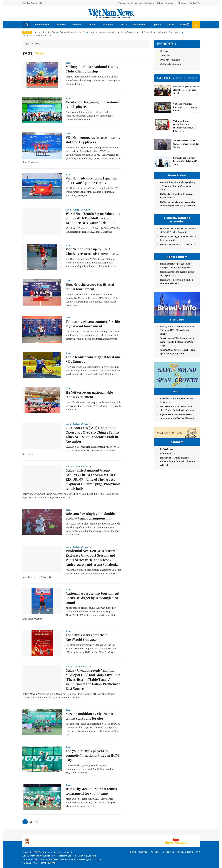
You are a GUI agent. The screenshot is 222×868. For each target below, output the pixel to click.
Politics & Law (42, 25)
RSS (198, 852)
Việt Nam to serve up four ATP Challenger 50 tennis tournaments (92, 251)
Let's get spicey (167, 478)
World (170, 25)
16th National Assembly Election (37, 35)
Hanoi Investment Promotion (103, 32)
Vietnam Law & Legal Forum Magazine (136, 3)
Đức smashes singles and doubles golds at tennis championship (91, 516)
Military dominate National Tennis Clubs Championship (92, 69)
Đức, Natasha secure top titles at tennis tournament (90, 287)
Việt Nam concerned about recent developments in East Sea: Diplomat (177, 427)
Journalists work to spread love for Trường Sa (177, 411)
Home (28, 44)
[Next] (37, 822)
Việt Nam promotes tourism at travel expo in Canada (185, 107)
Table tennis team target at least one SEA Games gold (93, 359)
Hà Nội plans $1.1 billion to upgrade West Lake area (177, 196)
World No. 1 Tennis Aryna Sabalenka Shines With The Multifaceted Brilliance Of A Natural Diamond (93, 218)
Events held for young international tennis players (93, 104)
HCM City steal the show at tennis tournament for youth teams (91, 791)
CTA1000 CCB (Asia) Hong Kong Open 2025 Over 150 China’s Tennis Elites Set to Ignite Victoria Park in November (92, 434)
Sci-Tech (77, 25)
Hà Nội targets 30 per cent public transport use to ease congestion (176, 265)
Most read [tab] (187, 78)
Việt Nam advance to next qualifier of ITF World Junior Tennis (92, 180)
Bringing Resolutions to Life (72, 32)
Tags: (28, 53)
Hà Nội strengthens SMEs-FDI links (177, 244)
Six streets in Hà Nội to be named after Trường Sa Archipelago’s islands (178, 419)
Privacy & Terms (185, 852)
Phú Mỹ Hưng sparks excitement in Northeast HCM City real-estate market (177, 336)
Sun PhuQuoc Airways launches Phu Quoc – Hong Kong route (177, 358)
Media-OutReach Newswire (78, 210)
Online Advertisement (171, 64)
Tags (36, 44)
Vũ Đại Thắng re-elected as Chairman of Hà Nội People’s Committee (178, 230)
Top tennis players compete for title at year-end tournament (93, 324)
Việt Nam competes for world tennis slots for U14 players (93, 140)
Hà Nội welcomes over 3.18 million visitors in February (176, 282)
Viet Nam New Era (47, 32)
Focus (27, 32)
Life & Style (107, 25)
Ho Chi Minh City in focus (169, 32)
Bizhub (160, 3)
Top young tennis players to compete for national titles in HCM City (92, 755)
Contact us (168, 852)
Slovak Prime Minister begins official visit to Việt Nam (185, 161)
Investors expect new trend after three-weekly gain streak (186, 90)
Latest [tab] (164, 78)
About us (155, 852)
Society (91, 25)
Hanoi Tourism (128, 32)
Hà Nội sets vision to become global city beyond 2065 (177, 274)
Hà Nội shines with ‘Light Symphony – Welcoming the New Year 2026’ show (178, 186)
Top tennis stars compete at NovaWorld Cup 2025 (87, 637)
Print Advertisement (170, 60)
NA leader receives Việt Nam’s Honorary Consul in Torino (186, 144)
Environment (140, 25)
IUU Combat (146, 32)
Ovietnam (170, 3)
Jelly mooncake (167, 483)
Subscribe (165, 55)
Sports (123, 25)
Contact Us (194, 3)
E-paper (165, 44)
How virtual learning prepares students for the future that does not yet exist (177, 491)
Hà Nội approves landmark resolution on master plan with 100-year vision (178, 204)
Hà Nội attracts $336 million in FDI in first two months (178, 238)
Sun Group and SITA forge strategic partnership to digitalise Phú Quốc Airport (177, 348)
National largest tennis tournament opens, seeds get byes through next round (93, 598)
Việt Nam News (111, 13)
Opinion (157, 25)
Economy (61, 25)
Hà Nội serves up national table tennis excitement (89, 395)
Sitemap (143, 852)
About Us (182, 3)
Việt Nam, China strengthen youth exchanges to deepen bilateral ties (183, 126)
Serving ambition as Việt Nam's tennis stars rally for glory (89, 716)
